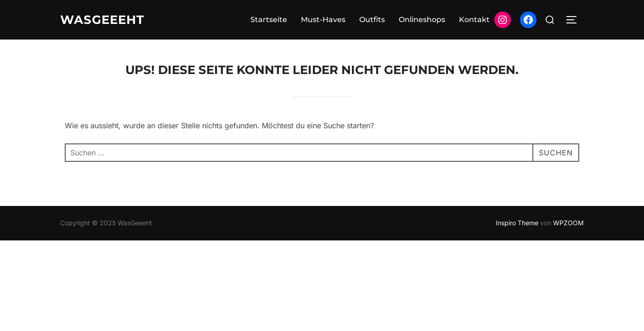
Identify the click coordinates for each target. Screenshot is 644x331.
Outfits (372, 20)
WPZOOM (568, 223)
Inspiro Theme (517, 223)
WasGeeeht (102, 20)
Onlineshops (422, 20)
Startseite (269, 20)
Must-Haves (323, 20)
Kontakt (474, 20)
